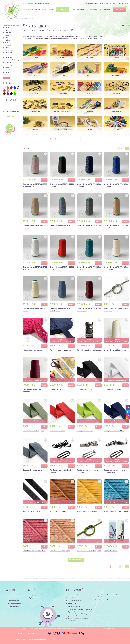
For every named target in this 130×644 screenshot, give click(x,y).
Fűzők (7, 30)
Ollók (7, 38)
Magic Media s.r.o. (26, 640)
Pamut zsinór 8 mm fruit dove (34, 551)
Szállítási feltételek (105, 4)
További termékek (76, 560)
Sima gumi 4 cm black (85, 389)
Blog (114, 4)
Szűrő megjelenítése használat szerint (65, 139)
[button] (12, 105)
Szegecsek (8, 53)
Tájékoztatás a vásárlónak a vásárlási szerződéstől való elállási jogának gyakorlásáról (80, 614)
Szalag (7, 28)
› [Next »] (127, 567)
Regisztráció (105, 10)
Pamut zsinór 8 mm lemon (87, 512)
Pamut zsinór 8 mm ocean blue (116, 512)
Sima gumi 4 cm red (57, 431)
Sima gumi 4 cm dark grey (33, 470)
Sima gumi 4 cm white (112, 389)
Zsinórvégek (9, 50)
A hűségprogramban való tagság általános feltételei (36, 597)
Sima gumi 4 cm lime (85, 431)
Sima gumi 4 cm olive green (33, 431)
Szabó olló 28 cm (111, 551)
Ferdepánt (8, 33)
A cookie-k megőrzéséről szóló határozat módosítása (110, 596)
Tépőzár (7, 40)
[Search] (46, 10)
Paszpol (7, 68)
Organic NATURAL (13, 606)
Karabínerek (9, 58)
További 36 (7, 78)
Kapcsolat (120, 4)
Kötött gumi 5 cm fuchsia (32, 350)
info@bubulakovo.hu (42, 4)
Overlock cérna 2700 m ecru (115, 350)
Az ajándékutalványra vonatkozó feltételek (78, 620)
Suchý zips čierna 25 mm (32, 512)
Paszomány (8, 65)
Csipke (7, 72)
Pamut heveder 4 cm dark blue (62, 350)
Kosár (120, 10)
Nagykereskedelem (74, 606)
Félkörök (8, 55)
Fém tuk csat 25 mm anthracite (89, 350)
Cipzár (7, 75)
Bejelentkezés (92, 10)
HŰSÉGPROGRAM (91, 3)
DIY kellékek (9, 70)
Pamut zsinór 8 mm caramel (61, 512)
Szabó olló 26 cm (57, 389)
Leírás (44, 180)
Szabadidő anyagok (14, 598)
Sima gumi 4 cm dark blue (114, 431)
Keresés (63, 10)
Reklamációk (72, 604)
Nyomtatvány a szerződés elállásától (80, 609)
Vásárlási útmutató (74, 598)
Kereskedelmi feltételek (76, 595)
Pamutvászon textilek (14, 595)
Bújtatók (7, 48)
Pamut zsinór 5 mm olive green (89, 551)
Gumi (6, 43)
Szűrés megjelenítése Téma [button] (35, 139)
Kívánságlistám (79, 10)
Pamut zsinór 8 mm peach (60, 551)
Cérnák (7, 35)
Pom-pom (8, 63)
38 (122, 567)
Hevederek (8, 45)
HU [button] (126, 4)
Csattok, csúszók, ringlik (13, 60)
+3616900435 (28, 4)
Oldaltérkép (19, 634)
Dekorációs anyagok (14, 601)
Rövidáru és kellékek (14, 604)
